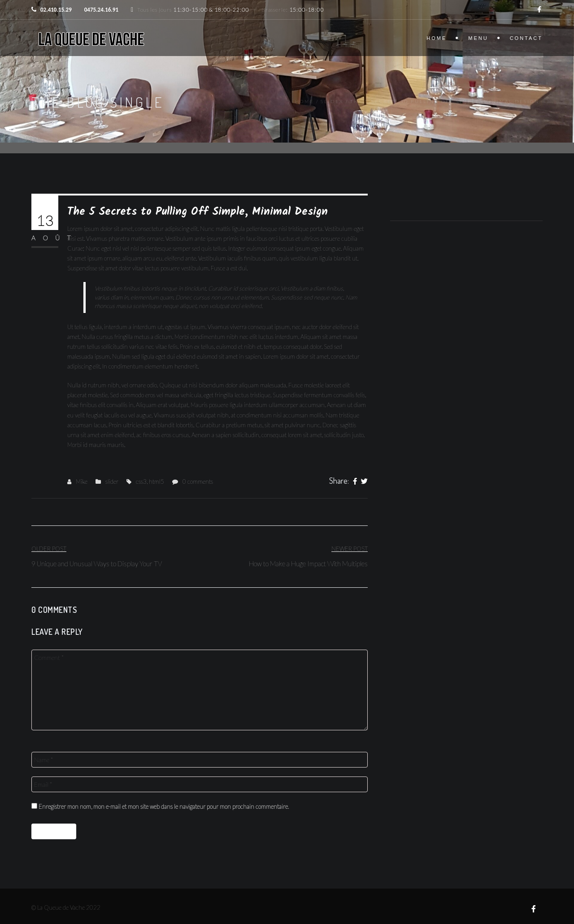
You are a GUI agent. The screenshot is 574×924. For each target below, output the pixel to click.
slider (332, 101)
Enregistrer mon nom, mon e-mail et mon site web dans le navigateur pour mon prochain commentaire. (164, 807)
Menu (478, 38)
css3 (141, 482)
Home (437, 38)
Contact (526, 38)
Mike (82, 482)
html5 (157, 482)
